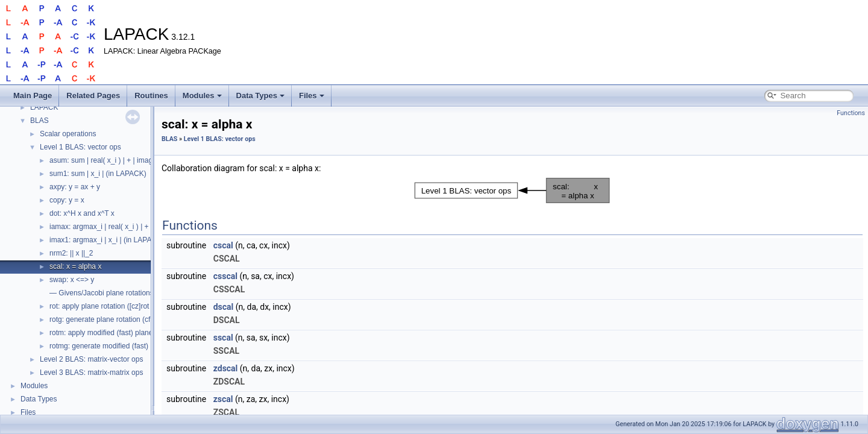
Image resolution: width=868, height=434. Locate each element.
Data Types (260, 96)
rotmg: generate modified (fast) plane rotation (122, 346)
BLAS (39, 121)
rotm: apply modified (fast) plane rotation (114, 333)
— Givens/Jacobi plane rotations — (106, 293)
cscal (223, 245)
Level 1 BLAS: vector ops (80, 147)
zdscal (226, 368)
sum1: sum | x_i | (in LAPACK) (98, 174)
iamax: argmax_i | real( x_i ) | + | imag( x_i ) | (121, 227)
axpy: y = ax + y (75, 187)
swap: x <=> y (72, 280)
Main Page (33, 96)
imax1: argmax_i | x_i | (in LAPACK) (107, 240)
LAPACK (44, 107)
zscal (223, 399)
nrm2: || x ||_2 (71, 253)
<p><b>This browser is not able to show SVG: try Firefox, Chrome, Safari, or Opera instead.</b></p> (512, 190)
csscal (225, 276)
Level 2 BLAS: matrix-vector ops (91, 359)
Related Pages (93, 96)
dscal (224, 307)
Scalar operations (68, 134)
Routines (151, 96)
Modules (202, 96)
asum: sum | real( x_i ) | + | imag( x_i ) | (112, 160)
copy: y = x (67, 200)
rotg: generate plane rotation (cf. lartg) (110, 319)
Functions (851, 113)
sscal (223, 338)
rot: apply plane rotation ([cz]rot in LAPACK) (119, 306)
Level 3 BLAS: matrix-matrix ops (91, 373)
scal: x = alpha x (75, 266)
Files (312, 96)
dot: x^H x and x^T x (82, 213)
